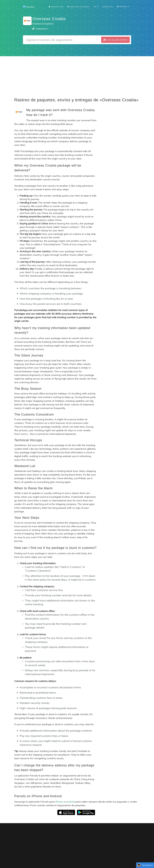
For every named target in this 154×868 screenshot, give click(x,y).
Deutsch (78, 861)
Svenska (98, 861)
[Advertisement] (77, 75)
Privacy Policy (91, 857)
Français (51, 861)
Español (60, 861)
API (125, 857)
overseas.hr (42, 29)
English (44, 861)
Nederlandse (88, 861)
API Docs (134, 857)
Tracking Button (112, 857)
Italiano (106, 861)
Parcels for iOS (103, 832)
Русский (131, 861)
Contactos (108, 7)
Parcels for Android (126, 832)
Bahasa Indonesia (118, 861)
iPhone (59, 802)
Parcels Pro (56, 7)
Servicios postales (79, 7)
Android (70, 802)
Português (69, 861)
